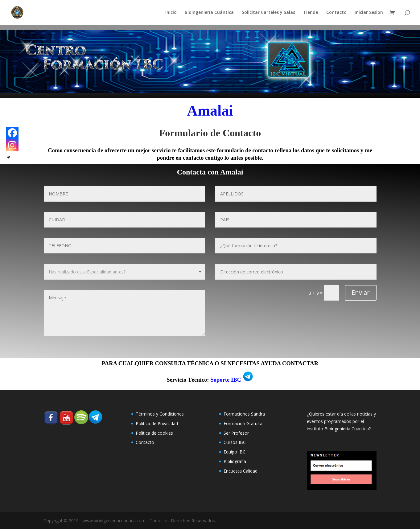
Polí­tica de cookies (154, 433)
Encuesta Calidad (241, 471)
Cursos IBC (235, 442)
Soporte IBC (226, 380)
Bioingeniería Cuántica (209, 13)
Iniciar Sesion (369, 13)
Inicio (171, 13)
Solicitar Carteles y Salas (268, 13)
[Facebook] (12, 133)
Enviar (361, 292)
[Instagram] (12, 145)
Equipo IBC (235, 452)
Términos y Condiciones (160, 414)
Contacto (336, 13)
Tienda (311, 13)
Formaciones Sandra (244, 414)
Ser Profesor (236, 433)
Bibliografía (235, 461)
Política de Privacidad (157, 423)
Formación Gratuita (243, 423)
